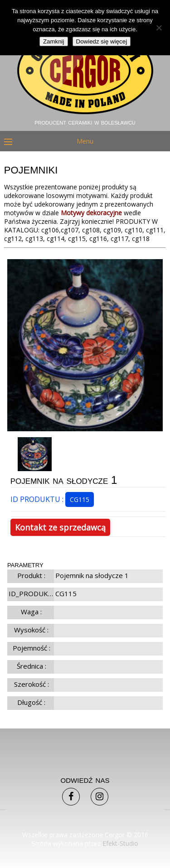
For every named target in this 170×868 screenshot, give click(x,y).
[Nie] (159, 28)
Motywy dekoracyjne (91, 213)
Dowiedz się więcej (102, 41)
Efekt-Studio (120, 843)
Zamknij (54, 41)
